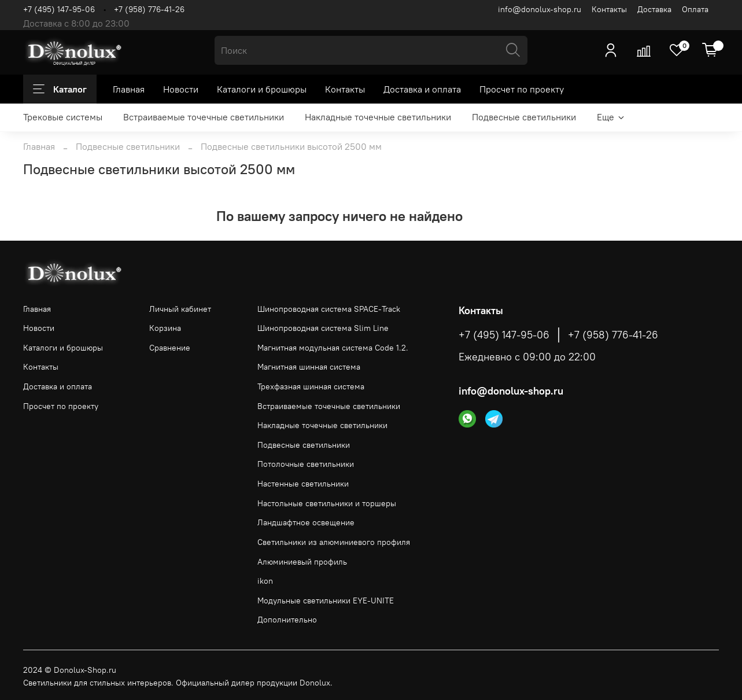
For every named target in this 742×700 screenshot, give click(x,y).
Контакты (609, 9)
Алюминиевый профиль (302, 562)
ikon (265, 581)
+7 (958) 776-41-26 (149, 9)
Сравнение (170, 348)
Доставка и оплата (422, 89)
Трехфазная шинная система (311, 386)
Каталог (60, 89)
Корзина (165, 328)
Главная (129, 89)
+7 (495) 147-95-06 (59, 9)
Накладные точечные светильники (378, 117)
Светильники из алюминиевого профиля (334, 542)
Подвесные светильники (524, 117)
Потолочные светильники (306, 464)
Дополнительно (287, 620)
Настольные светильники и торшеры (327, 503)
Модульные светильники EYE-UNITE (326, 600)
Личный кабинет (180, 309)
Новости (181, 89)
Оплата (695, 9)
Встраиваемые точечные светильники (204, 117)
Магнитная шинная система (309, 367)
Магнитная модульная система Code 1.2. (333, 348)
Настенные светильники (303, 484)
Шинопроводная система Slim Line (323, 328)
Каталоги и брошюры (262, 89)
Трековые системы (63, 117)
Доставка (654, 9)
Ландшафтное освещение (306, 522)
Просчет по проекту (522, 89)
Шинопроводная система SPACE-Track (329, 309)
